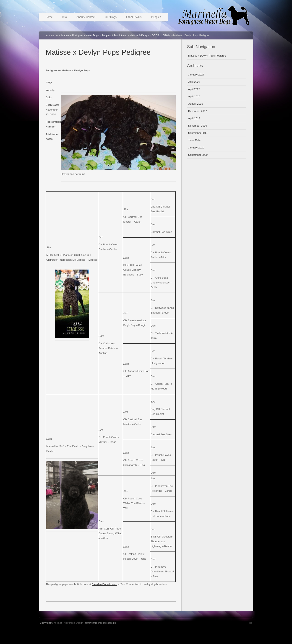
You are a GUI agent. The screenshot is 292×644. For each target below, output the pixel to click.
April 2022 (194, 89)
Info (65, 17)
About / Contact (86, 17)
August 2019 (196, 104)
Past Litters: (120, 35)
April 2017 (194, 118)
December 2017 (198, 111)
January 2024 (196, 75)
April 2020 (194, 96)
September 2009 (198, 155)
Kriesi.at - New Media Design (68, 623)
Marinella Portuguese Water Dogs (217, 18)
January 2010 (196, 148)
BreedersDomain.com (104, 584)
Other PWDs (134, 17)
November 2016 (198, 126)
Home (49, 17)
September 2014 (198, 133)
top (250, 623)
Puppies (156, 17)
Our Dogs (111, 17)
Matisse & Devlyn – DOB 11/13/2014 (150, 35)
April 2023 (194, 82)
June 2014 (194, 140)
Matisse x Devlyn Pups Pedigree (98, 52)
